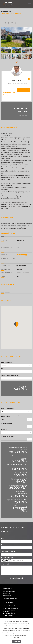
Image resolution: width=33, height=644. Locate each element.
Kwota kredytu (6, 362)
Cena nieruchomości (8, 409)
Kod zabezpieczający (8, 558)
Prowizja (4, 430)
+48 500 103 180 (9, 93)
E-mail (3, 545)
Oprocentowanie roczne (10, 375)
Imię (2, 538)
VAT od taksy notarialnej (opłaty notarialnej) (12, 416)
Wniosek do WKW (7, 423)
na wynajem (11, 608)
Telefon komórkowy (8, 551)
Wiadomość (5, 564)
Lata (3, 369)
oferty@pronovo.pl (11, 605)
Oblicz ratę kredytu (22, 115)
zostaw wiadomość (24, 90)
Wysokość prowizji (7, 436)
